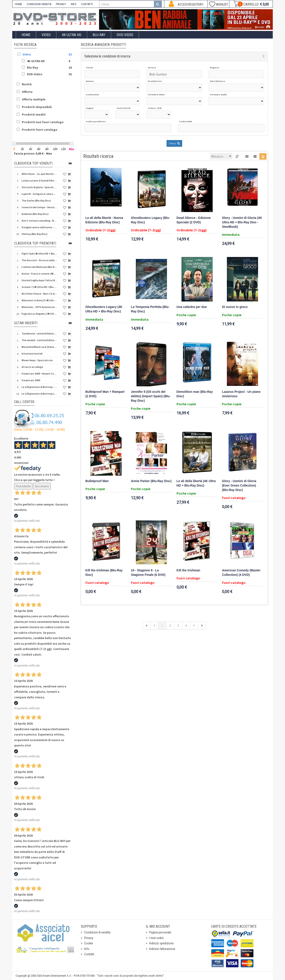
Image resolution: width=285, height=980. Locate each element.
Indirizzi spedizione (161, 943)
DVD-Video (125, 35)
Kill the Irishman (188, 570)
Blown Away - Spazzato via (37, 360)
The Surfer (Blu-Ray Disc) (36, 201)
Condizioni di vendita (97, 932)
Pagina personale (160, 932)
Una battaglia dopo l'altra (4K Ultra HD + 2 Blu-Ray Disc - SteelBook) (39, 280)
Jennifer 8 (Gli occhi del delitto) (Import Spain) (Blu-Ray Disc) (151, 396)
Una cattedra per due (192, 307)
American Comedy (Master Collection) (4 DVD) (241, 573)
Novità (27, 84)
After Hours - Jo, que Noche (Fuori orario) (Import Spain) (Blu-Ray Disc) (39, 174)
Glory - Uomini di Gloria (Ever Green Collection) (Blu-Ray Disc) (239, 486)
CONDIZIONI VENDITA (39, 4)
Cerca (174, 143)
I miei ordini (156, 938)
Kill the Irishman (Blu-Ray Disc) (104, 573)
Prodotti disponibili (37, 107)
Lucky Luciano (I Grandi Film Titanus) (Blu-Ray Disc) (39, 180)
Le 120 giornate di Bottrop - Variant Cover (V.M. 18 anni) (39, 387)
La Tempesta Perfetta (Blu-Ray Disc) (150, 309)
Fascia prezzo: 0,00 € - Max (33, 153)
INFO (74, 4)
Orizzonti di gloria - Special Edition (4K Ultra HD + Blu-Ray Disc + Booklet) (39, 187)
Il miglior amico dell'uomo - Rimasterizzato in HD (39, 227)
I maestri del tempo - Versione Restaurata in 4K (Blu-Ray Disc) (39, 207)
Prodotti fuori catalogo (40, 130)
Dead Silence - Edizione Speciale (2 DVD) (194, 220)
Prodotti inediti (34, 114)
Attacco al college (32, 367)
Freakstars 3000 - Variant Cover (39, 374)
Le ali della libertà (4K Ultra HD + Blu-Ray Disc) (196, 483)
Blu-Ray (99, 35)
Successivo (42, 486)
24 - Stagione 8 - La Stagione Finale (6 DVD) (148, 573)
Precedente (23, 486)
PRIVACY (61, 4)
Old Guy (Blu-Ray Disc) (35, 234)
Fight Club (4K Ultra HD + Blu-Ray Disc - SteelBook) (39, 254)
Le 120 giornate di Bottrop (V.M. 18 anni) (39, 394)
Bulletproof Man (97, 481)
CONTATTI (87, 4)
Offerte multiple (34, 99)
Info (87, 949)
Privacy (89, 938)
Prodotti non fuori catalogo (43, 122)
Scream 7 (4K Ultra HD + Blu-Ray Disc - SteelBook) (39, 287)
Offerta (27, 92)
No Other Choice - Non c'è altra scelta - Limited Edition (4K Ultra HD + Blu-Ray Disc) (39, 294)
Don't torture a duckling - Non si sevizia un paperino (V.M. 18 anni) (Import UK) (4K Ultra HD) (39, 221)
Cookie (89, 943)
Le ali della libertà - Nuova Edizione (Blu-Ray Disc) (104, 220)
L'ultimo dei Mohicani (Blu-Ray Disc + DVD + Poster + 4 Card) (39, 267)
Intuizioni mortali (32, 353)
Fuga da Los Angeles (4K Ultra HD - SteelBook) (39, 314)
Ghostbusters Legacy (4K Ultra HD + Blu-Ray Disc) (104, 309)
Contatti (89, 954)
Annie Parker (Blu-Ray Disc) (151, 481)
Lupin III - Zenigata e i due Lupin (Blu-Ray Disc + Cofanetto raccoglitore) (39, 194)
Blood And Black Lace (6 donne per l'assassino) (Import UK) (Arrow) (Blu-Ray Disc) (39, 347)
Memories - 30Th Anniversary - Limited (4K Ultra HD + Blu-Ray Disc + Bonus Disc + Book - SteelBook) (39, 307)
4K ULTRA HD (72, 35)
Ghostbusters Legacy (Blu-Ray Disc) (150, 220)
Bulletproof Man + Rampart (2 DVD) (105, 394)
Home (26, 35)
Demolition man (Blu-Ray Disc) (195, 394)
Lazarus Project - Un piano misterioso (241, 394)
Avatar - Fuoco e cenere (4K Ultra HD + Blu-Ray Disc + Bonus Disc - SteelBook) (39, 274)
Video (46, 35)
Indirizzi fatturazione (162, 949)
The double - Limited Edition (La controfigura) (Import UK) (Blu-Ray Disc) (39, 340)
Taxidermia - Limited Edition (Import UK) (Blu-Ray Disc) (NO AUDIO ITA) (39, 333)
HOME (18, 4)
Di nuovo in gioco (235, 307)
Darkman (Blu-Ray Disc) (35, 214)
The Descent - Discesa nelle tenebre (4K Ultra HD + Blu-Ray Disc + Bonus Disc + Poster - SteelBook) (39, 260)
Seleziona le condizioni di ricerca (107, 56)
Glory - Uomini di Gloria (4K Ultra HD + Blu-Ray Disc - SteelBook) (242, 222)
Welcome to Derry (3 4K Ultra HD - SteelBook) (39, 300)
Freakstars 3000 (31, 380)
